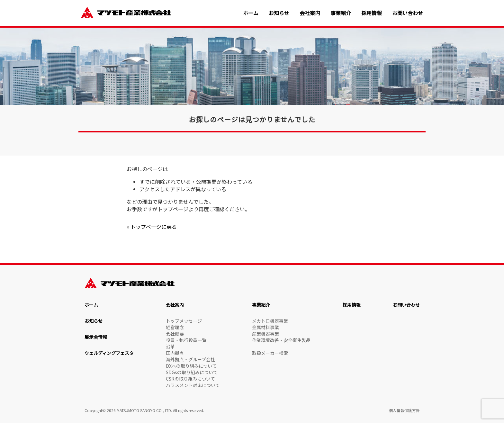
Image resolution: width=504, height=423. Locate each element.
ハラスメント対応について (193, 385)
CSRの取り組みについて (190, 379)
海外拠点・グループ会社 (190, 359)
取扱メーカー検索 (270, 353)
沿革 (170, 346)
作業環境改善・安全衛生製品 (281, 340)
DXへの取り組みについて (191, 366)
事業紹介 (341, 13)
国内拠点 (175, 353)
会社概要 (175, 334)
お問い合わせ (408, 13)
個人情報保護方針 (404, 410)
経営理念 (175, 327)
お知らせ (279, 13)
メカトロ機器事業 (270, 321)
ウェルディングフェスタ (109, 353)
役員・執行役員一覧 (186, 340)
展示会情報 (96, 337)
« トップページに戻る (152, 227)
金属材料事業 (265, 327)
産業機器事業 (265, 334)
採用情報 (372, 13)
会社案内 (310, 13)
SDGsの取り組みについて (192, 372)
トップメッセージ (184, 321)
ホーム (251, 13)
